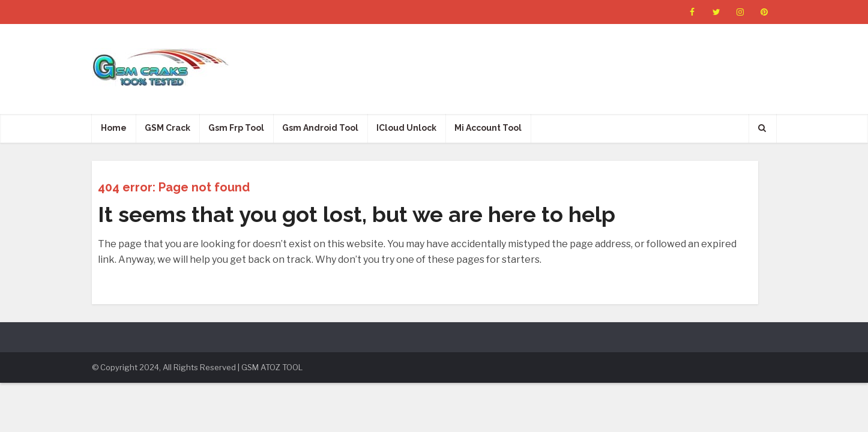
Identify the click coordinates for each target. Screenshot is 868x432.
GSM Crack (167, 128)
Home (114, 128)
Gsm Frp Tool (236, 128)
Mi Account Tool (488, 128)
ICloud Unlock (406, 128)
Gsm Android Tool (320, 128)
